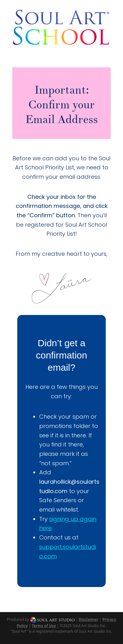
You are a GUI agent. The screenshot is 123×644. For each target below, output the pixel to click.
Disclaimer (88, 619)
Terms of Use (44, 626)
